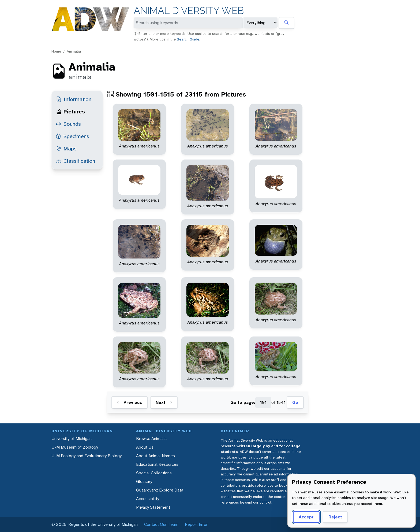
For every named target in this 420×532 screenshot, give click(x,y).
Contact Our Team (161, 524)
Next (164, 402)
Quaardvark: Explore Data (160, 490)
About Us (145, 447)
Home (56, 51)
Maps (66, 149)
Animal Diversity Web (189, 11)
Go (295, 402)
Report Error (196, 524)
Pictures (70, 112)
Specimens (73, 136)
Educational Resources (157, 464)
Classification (76, 161)
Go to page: (243, 402)
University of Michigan (72, 439)
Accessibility (148, 499)
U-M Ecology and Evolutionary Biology (87, 456)
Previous (130, 402)
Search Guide (188, 39)
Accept (306, 517)
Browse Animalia (151, 439)
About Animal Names (155, 456)
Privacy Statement (153, 507)
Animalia (74, 51)
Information (74, 99)
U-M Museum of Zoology (75, 447)
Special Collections (154, 473)
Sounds (68, 124)
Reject (335, 517)
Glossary (144, 481)
